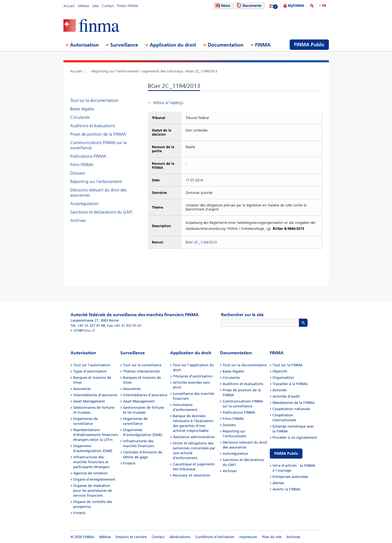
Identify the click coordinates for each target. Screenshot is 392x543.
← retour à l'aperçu (166, 103)
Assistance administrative (194, 437)
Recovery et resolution (192, 475)
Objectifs (280, 371)
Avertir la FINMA (286, 489)
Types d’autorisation (90, 371)
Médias (83, 6)
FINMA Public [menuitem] (309, 45)
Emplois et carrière (131, 537)
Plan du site (272, 537)
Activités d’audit (286, 396)
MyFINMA (296, 6)
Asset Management (89, 401)
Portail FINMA (128, 6)
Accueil (69, 6)
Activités (280, 390)
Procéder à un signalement (295, 437)
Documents (248, 6)
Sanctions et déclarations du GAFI (101, 212)
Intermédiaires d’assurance (95, 395)
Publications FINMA (88, 156)
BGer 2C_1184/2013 (202, 71)
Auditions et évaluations (93, 126)
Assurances (82, 389)
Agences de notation (90, 473)
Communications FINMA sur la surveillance (98, 145)
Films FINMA (82, 165)
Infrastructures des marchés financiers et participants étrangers (91, 462)
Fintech (79, 513)
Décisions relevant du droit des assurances (98, 193)
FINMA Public (286, 454)
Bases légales (82, 109)
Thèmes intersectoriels (141, 371)
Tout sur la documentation (94, 100)
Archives (78, 220)
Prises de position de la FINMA (98, 134)
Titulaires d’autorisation (193, 376)
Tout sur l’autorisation (92, 365)
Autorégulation (84, 204)
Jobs (95, 6)
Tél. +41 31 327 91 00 (88, 326)
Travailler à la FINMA (290, 384)
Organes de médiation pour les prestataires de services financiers (93, 491)
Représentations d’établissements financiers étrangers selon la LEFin (96, 435)
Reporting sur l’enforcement (115, 71)
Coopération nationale (291, 409)
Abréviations (180, 537)
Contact (108, 6)
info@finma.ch (84, 330)
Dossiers (78, 173)
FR (324, 6)
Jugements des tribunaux (162, 71)
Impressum (248, 537)
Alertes (278, 483)
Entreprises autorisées (290, 477)
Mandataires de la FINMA (293, 403)
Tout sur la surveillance (142, 365)
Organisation (283, 378)
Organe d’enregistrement (94, 479)
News (222, 6)
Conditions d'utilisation (215, 537)
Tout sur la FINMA (287, 365)
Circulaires (80, 117)
